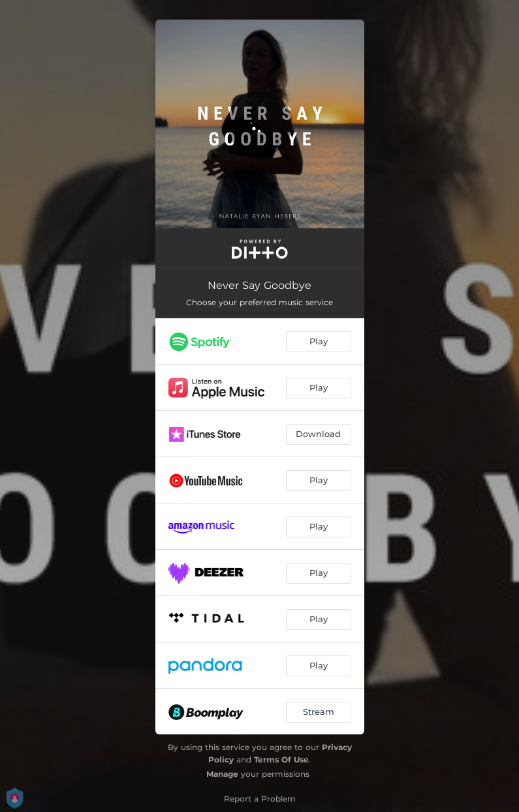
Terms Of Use (281, 759)
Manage (222, 774)
